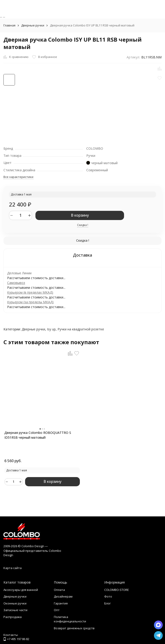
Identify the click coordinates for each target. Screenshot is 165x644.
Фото (108, 596)
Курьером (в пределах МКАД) (30, 292)
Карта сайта (13, 568)
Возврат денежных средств (74, 628)
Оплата (59, 590)
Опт (57, 610)
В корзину (80, 215)
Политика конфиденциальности (70, 619)
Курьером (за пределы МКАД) (30, 302)
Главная (9, 25)
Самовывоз (16, 283)
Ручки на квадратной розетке (81, 329)
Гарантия (61, 603)
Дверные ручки (33, 25)
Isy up (51, 329)
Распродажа (13, 617)
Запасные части (15, 610)
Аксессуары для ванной (21, 590)
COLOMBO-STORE (117, 590)
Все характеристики (18, 177)
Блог (107, 603)
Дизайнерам (63, 596)
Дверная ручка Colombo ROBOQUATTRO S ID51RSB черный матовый (38, 435)
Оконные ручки (15, 603)
